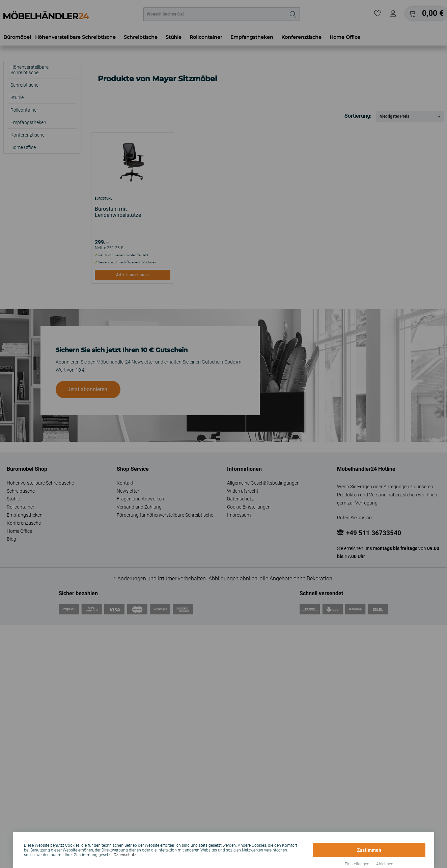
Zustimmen (369, 850)
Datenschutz (125, 855)
